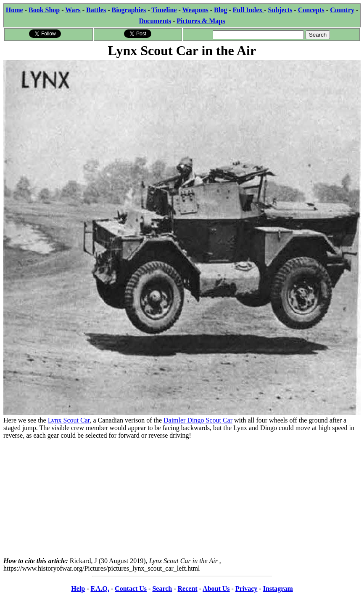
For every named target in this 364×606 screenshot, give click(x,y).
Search (162, 589)
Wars (73, 10)
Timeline (164, 10)
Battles (96, 10)
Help (78, 589)
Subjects (280, 10)
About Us (216, 589)
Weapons (195, 10)
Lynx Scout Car (69, 420)
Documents (155, 21)
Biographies (129, 10)
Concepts (311, 10)
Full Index (249, 10)
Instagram (278, 589)
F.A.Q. (100, 589)
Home (15, 10)
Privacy (246, 589)
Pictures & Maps (201, 21)
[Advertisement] (182, 498)
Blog (220, 10)
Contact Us (131, 589)
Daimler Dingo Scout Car (198, 420)
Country (342, 10)
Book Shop (44, 10)
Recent (188, 589)
